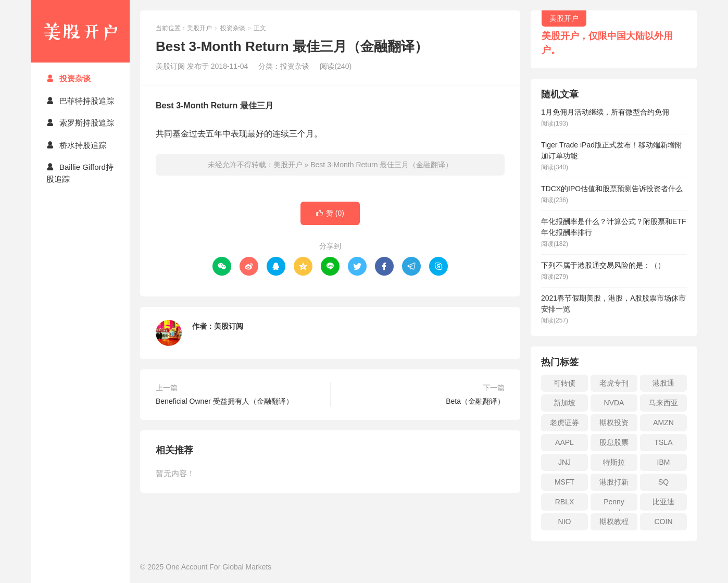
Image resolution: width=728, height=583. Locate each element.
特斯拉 (614, 462)
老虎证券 (564, 423)
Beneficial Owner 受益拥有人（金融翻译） (224, 401)
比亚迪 (663, 502)
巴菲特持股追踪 (80, 101)
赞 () (330, 213)
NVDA (614, 403)
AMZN (663, 423)
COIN (664, 522)
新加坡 (564, 403)
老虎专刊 (614, 383)
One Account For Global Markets (218, 567)
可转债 (564, 383)
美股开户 (80, 31)
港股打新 (614, 482)
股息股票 (614, 442)
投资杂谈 (68, 78)
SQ (663, 482)
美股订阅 (229, 326)
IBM (664, 462)
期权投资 (614, 423)
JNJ (564, 462)
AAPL (564, 442)
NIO (565, 522)
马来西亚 (663, 403)
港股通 (663, 383)
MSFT (564, 482)
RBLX (565, 502)
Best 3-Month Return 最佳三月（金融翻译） (381, 165)
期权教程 (614, 522)
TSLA (663, 442)
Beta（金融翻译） (475, 401)
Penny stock (614, 504)
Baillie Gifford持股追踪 (80, 173)
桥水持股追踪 (76, 145)
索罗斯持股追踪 (80, 123)
